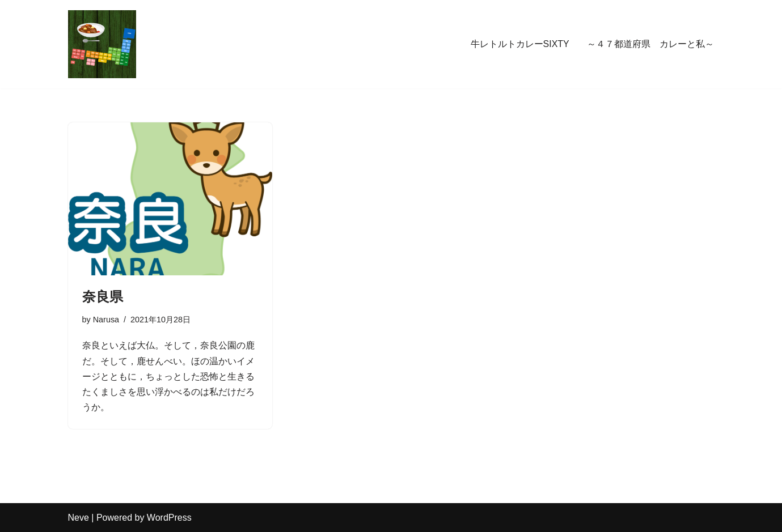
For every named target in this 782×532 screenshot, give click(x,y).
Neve (79, 518)
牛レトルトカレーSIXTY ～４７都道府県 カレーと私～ (593, 44)
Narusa (106, 320)
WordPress (169, 518)
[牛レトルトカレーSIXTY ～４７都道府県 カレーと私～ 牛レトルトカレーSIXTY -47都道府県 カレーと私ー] (102, 44)
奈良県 (103, 297)
